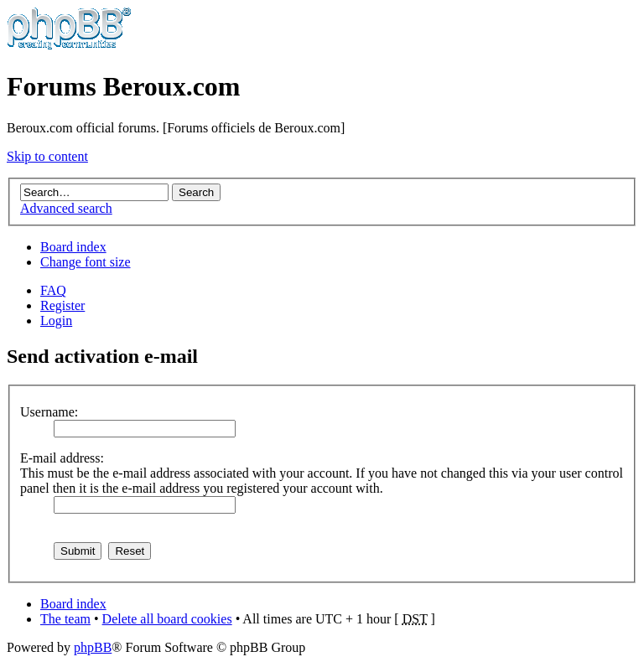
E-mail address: (62, 458)
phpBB (93, 647)
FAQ (53, 290)
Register (62, 305)
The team (65, 619)
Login (56, 321)
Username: (49, 412)
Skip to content (47, 156)
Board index (73, 247)
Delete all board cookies (167, 619)
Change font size (86, 262)
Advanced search (66, 208)
